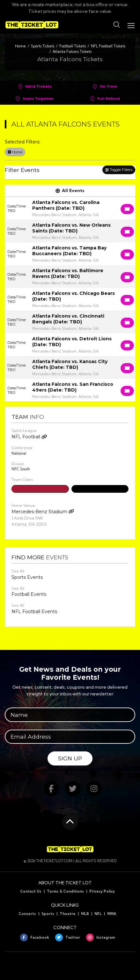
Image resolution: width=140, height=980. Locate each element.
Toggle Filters (119, 170)
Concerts (27, 914)
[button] (117, 25)
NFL (98, 914)
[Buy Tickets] (127, 209)
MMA (112, 914)
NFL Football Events (34, 611)
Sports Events (27, 577)
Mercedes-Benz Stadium (43, 512)
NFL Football (29, 437)
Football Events (29, 594)
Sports (48, 914)
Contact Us (31, 891)
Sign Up (70, 758)
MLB (85, 914)
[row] (70, 208)
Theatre (68, 914)
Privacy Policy (102, 891)
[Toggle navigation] (131, 25)
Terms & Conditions (65, 891)
